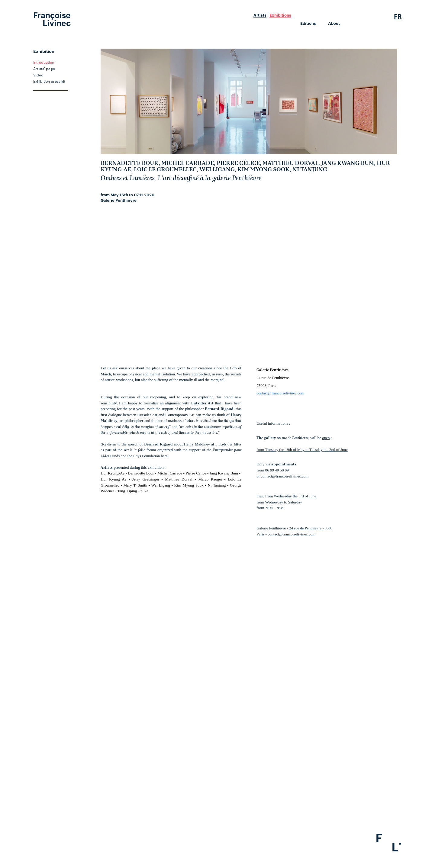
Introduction (44, 62)
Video (38, 75)
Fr (398, 16)
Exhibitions (280, 15)
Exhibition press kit (49, 81)
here (164, 456)
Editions (308, 23)
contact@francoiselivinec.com (280, 393)
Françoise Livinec (52, 18)
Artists (260, 15)
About (334, 23)
